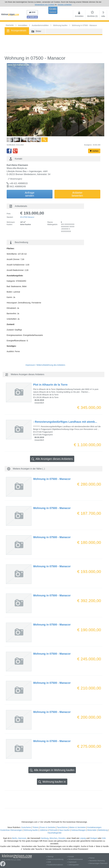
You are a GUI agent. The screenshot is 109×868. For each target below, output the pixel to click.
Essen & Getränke (48, 827)
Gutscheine (26, 827)
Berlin (15, 838)
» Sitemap (50, 857)
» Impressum (72, 862)
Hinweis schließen (65, 5)
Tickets (35, 827)
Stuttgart (94, 838)
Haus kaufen (64, 830)
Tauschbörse (62, 827)
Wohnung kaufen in (52, 782)
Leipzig (83, 838)
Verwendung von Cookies (44, 5)
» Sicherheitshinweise (75, 859)
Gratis (53, 10)
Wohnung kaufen (31, 830)
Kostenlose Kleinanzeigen (11, 830)
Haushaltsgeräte (55, 833)
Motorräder (92, 830)
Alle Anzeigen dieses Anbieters (52, 459)
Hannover (22, 838)
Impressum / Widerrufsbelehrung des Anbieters (45, 365)
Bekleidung (103, 830)
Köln (104, 838)
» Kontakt (71, 857)
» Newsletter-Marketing (96, 861)
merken (94, 151)
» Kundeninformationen (55, 865)
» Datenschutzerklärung (55, 859)
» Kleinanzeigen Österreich (98, 863)
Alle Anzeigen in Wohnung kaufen (52, 770)
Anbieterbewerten (77, 194)
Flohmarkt (53, 830)
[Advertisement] (53, 44)
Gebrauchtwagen (79, 830)
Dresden (62, 838)
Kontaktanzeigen (94, 827)
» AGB (49, 862)
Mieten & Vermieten (78, 827)
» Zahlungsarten (73, 865)
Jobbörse (44, 830)
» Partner (91, 858)
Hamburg (45, 838)
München (53, 838)
